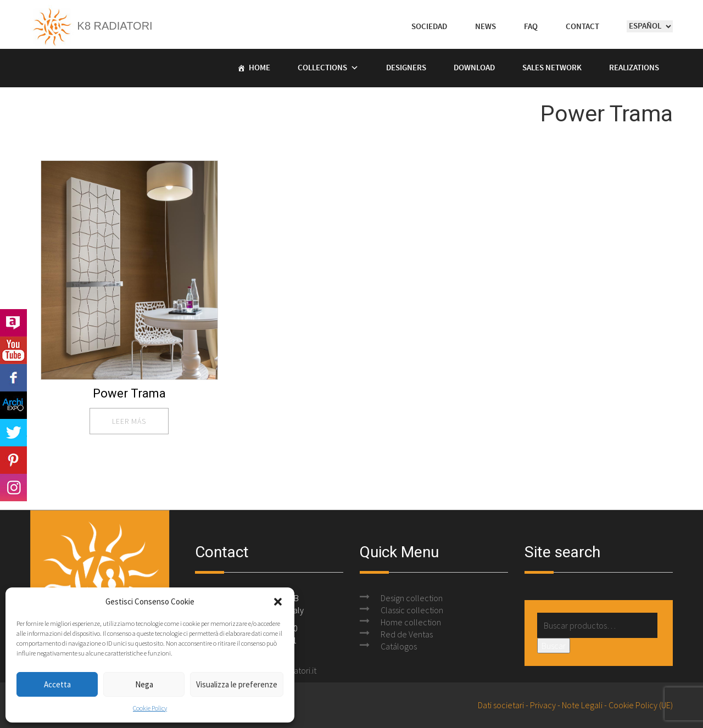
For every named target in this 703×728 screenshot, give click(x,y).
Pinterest (13, 460)
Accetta (57, 684)
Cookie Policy (150, 708)
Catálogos (399, 646)
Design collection (412, 598)
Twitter (13, 433)
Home (260, 68)
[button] (278, 602)
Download (474, 68)
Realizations (634, 68)
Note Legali (582, 705)
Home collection (411, 622)
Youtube (13, 350)
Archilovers (13, 323)
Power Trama (129, 393)
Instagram (13, 488)
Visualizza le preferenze (237, 684)
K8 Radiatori (91, 26)
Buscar (554, 646)
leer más (129, 421)
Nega (144, 684)
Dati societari (501, 705)
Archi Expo (13, 405)
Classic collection (412, 610)
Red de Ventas (407, 634)
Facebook (13, 378)
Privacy (543, 705)
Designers (406, 68)
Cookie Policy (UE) (641, 705)
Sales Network (552, 68)
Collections (322, 68)
